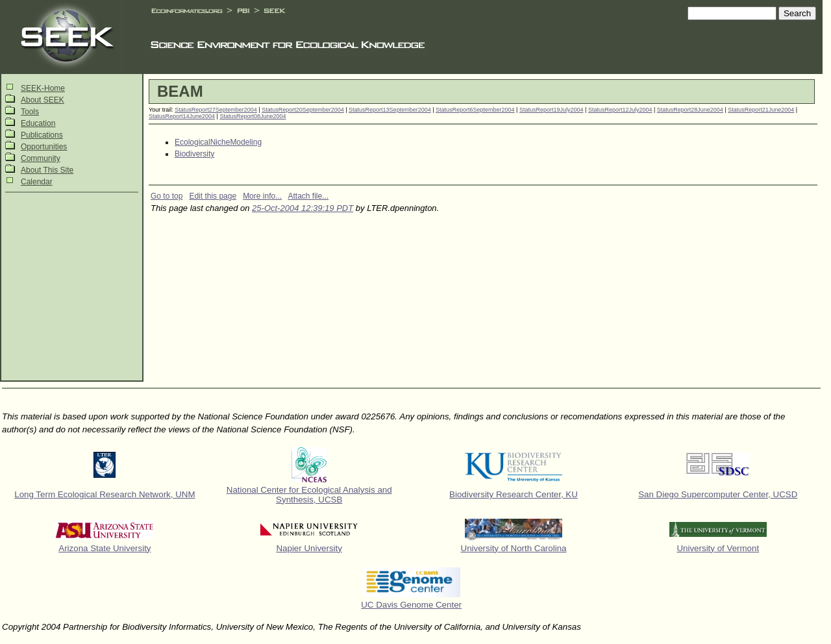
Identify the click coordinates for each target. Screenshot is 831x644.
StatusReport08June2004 (253, 116)
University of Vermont (718, 548)
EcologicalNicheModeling (218, 142)
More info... (262, 196)
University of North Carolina (514, 548)
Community (41, 158)
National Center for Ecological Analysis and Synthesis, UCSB (309, 495)
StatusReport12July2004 (620, 110)
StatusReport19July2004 (552, 110)
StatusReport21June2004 (761, 110)
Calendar (37, 182)
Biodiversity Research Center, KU (514, 494)
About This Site (47, 170)
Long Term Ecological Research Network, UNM (105, 494)
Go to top (167, 196)
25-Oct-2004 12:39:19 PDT (303, 208)
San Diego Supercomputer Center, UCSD (718, 494)
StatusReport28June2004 (690, 110)
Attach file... (309, 196)
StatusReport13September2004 (390, 110)
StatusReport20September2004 (303, 110)
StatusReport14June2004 (182, 116)
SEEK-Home (43, 88)
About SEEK (43, 100)
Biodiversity (194, 154)
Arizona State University (105, 548)
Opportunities (44, 147)
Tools (30, 112)
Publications (42, 135)
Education (38, 123)
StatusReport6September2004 (475, 110)
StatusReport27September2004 (216, 110)
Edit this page (213, 196)
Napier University (309, 548)
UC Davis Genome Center (411, 605)
